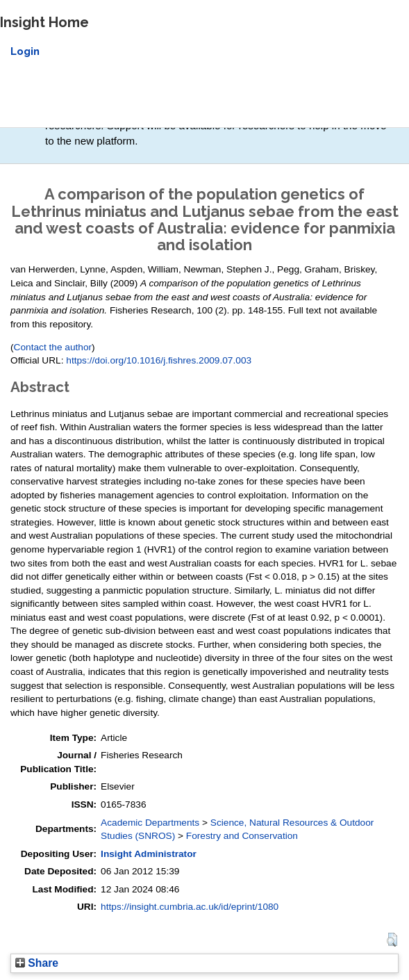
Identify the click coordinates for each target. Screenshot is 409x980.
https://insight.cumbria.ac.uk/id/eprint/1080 (190, 907)
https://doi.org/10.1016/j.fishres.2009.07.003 (159, 360)
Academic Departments (150, 823)
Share (37, 963)
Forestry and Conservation (242, 836)
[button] (392, 940)
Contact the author (53, 347)
